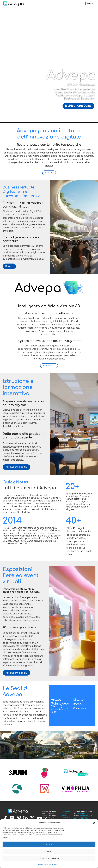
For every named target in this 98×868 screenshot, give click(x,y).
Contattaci (66, 818)
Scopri (49, 173)
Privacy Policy (54, 865)
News (64, 816)
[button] (94, 823)
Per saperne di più (16, 467)
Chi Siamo (66, 812)
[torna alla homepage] (18, 811)
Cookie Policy (43, 865)
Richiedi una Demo (78, 106)
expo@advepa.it (86, 816)
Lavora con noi (81, 818)
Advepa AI (49, 366)
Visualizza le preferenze (49, 858)
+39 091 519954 (82, 814)
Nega (49, 851)
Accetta (49, 844)
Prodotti (65, 814)
